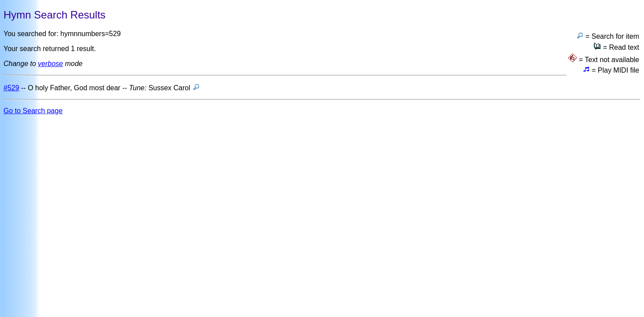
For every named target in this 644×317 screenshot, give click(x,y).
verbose (50, 64)
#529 (11, 88)
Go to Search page (33, 111)
